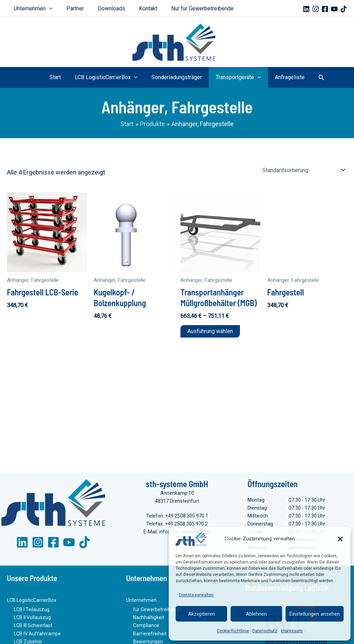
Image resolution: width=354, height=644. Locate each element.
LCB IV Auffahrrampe (37, 634)
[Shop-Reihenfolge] (304, 170)
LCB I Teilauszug (32, 610)
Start (69, 77)
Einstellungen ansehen (315, 614)
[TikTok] (344, 9)
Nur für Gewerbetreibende (171, 8)
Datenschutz (265, 631)
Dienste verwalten (196, 595)
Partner (65, 8)
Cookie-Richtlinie (233, 631)
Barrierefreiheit (150, 634)
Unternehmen (30, 9)
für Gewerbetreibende (157, 610)
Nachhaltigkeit (149, 618)
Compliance (146, 626)
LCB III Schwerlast (33, 626)
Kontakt (124, 8)
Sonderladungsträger (177, 77)
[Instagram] (316, 9)
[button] (340, 539)
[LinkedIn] (22, 544)
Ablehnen (256, 614)
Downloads (94, 8)
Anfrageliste (276, 77)
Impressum (292, 631)
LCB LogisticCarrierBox (113, 77)
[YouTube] (334, 9)
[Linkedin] (306, 9)
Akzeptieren (202, 614)
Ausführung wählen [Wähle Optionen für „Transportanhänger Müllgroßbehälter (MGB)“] (210, 331)
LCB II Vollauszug (32, 618)
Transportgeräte (231, 77)
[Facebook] (325, 9)
